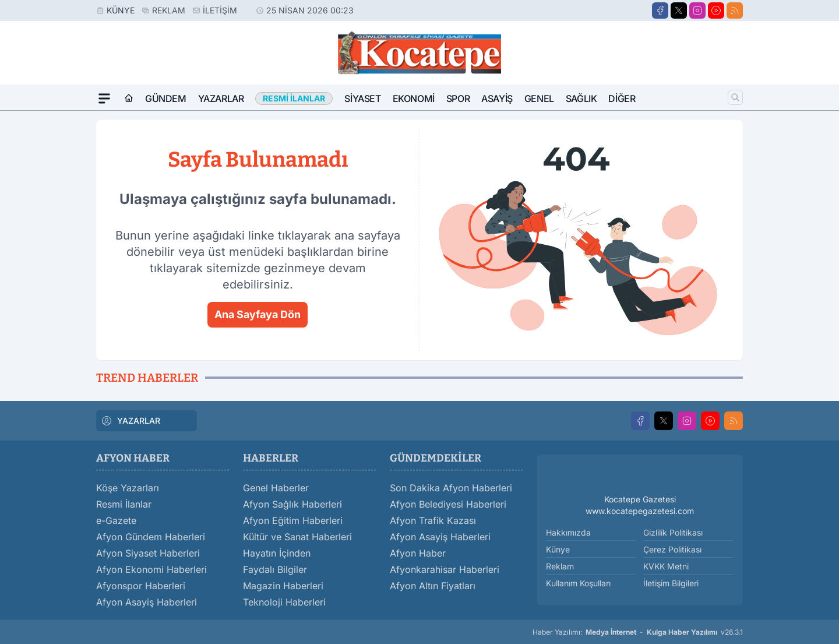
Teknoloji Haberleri (284, 602)
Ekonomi (414, 98)
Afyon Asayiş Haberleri (147, 602)
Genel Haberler (276, 488)
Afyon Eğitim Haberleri (293, 520)
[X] (679, 10)
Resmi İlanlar (124, 504)
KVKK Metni (666, 566)
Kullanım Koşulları (578, 583)
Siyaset (362, 98)
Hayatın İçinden (277, 553)
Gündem (166, 98)
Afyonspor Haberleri (141, 586)
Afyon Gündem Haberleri (151, 537)
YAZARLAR (131, 421)
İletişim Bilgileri (671, 583)
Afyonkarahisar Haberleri (445, 569)
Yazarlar (221, 98)
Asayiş (497, 98)
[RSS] (735, 10)
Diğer (622, 98)
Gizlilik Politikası (673, 532)
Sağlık (581, 98)
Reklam (169, 10)
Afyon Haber (418, 553)
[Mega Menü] (104, 98)
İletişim (220, 10)
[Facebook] (660, 10)
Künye (121, 10)
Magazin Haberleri (283, 586)
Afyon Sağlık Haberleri (292, 504)
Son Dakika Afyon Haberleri (451, 488)
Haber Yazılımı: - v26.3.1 (638, 632)
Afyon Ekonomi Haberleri (151, 569)
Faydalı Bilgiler (275, 569)
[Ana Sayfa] (129, 98)
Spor (458, 98)
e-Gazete (116, 520)
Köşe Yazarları (128, 488)
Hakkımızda (568, 532)
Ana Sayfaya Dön (258, 314)
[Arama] (735, 97)
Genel (539, 98)
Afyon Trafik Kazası (433, 520)
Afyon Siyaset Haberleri (148, 553)
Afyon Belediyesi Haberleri (448, 504)
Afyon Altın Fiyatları (433, 586)
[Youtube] (716, 10)
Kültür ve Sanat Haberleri (297, 537)
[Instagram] (697, 10)
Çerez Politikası (672, 549)
